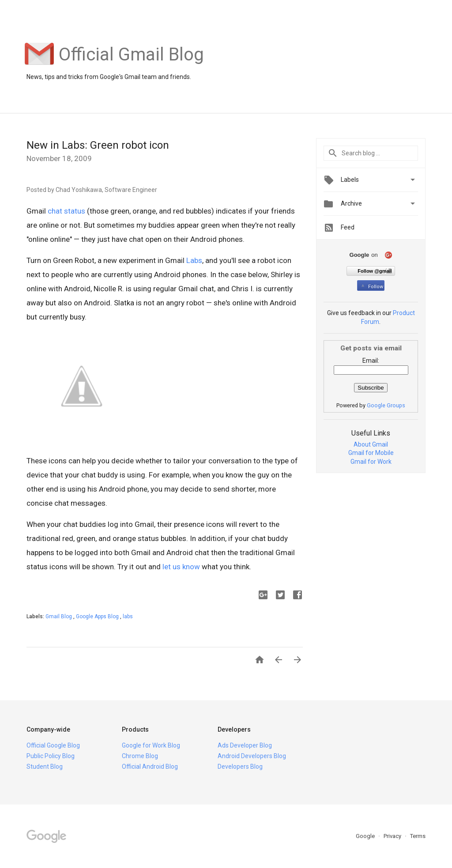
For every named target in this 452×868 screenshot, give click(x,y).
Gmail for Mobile (371, 453)
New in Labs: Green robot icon (98, 145)
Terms (418, 836)
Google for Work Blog (151, 745)
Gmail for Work (371, 462)
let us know (181, 567)
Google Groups (386, 405)
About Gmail (371, 444)
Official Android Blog (150, 767)
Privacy (393, 836)
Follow (371, 287)
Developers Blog (240, 767)
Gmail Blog (59, 616)
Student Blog (45, 767)
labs (128, 616)
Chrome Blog (140, 756)
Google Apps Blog (98, 616)
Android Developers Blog (252, 756)
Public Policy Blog (51, 756)
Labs (194, 260)
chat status (66, 211)
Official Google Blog (53, 745)
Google (366, 836)
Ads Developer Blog (245, 745)
